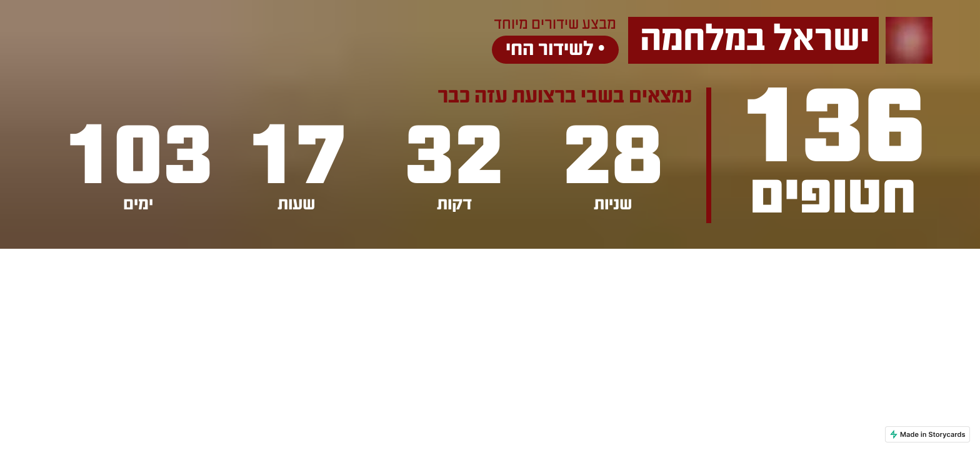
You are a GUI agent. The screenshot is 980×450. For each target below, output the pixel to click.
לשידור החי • (555, 50)
